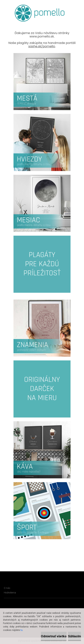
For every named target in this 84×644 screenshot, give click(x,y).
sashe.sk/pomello (42, 46)
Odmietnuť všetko (54, 636)
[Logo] (40, 13)
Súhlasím (74, 636)
